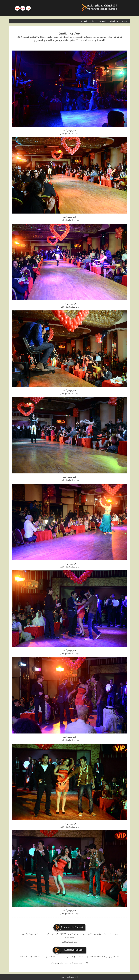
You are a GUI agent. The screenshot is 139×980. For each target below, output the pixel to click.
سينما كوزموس (101, 934)
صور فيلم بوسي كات (59, 963)
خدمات (93, 21)
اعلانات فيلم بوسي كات (90, 956)
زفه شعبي (39, 934)
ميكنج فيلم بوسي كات (69, 956)
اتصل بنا (84, 21)
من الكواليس (28, 934)
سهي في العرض (74, 934)
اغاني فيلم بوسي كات (111, 956)
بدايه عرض (113, 934)
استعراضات (70, 937)
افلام (86, 963)
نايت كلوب (50, 934)
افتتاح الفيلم (61, 934)
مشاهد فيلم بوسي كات (49, 956)
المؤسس (103, 21)
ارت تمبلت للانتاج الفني (70, 977)
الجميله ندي (88, 934)
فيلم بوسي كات (76, 963)
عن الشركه (114, 21)
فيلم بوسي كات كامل (28, 956)
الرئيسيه (125, 21)
